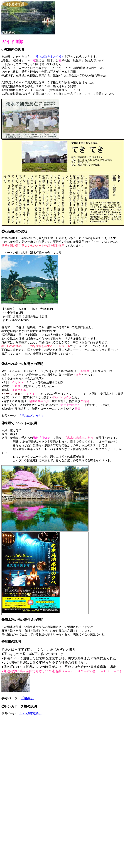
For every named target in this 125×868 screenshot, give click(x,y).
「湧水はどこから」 (31, 416)
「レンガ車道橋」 (30, 713)
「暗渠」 (27, 698)
